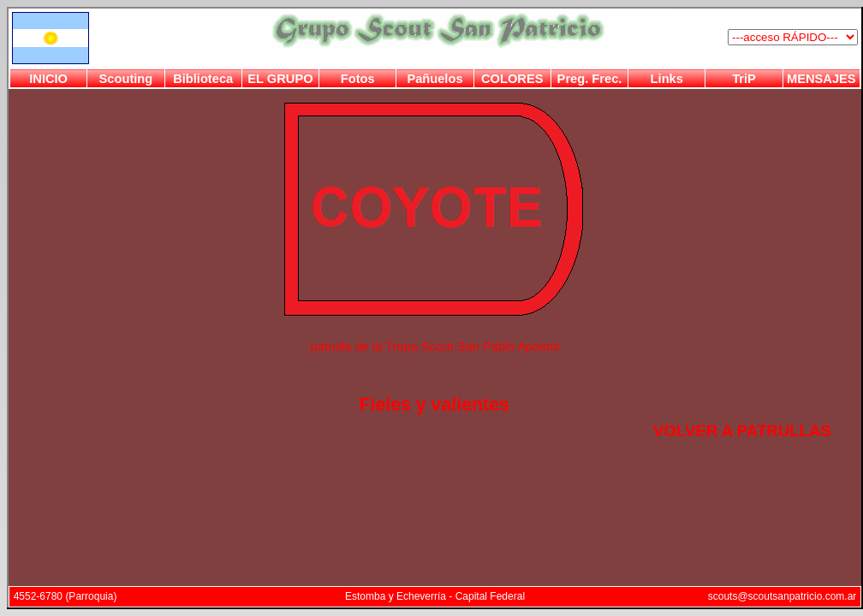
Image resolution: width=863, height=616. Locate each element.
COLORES (512, 79)
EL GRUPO (280, 79)
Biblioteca (203, 79)
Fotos (358, 79)
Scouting (126, 79)
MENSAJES (821, 79)
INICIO (48, 79)
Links (667, 79)
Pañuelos (434, 79)
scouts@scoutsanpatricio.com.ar (783, 596)
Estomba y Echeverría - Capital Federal (435, 596)
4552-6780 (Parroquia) (65, 596)
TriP (744, 79)
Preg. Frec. (590, 79)
